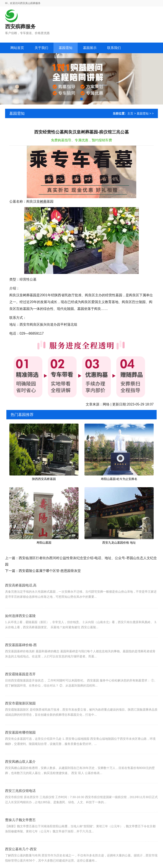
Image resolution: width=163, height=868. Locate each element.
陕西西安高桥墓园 (44, 479)
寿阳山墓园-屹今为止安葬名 (119, 479)
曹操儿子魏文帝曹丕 (20, 830)
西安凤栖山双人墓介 (20, 772)
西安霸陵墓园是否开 (20, 685)
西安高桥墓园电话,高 (21, 594)
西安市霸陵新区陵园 (20, 714)
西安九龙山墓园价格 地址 (119, 543)
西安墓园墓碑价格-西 (21, 655)
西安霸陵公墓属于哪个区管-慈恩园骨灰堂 (50, 571)
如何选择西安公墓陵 (20, 626)
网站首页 (17, 48)
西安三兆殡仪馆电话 (20, 801)
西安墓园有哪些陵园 (20, 743)
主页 (130, 113)
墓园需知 (143, 113)
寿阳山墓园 (44, 543)
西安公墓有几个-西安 (21, 860)
